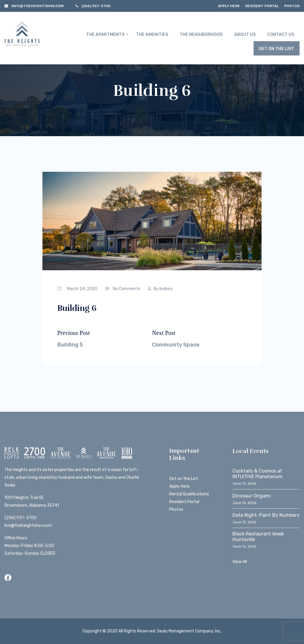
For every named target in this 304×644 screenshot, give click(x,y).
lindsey (166, 289)
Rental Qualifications (189, 494)
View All (240, 562)
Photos (292, 6)
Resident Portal (262, 6)
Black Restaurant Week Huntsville (258, 537)
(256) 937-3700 (20, 518)
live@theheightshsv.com (28, 525)
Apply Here (229, 6)
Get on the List (184, 479)
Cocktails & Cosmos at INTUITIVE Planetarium (258, 474)
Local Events (251, 451)
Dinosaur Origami (252, 496)
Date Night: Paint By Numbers (266, 515)
